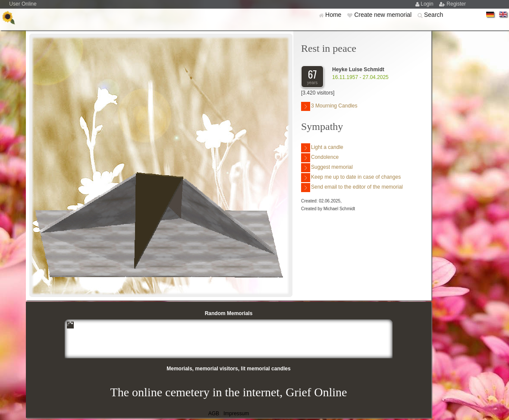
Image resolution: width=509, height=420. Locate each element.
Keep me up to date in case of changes (351, 178)
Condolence (320, 158)
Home (334, 15)
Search (434, 15)
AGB (214, 414)
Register (456, 4)
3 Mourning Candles (329, 106)
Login (428, 4)
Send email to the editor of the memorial (352, 188)
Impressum (236, 414)
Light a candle (322, 148)
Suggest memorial (327, 168)
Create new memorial (384, 15)
